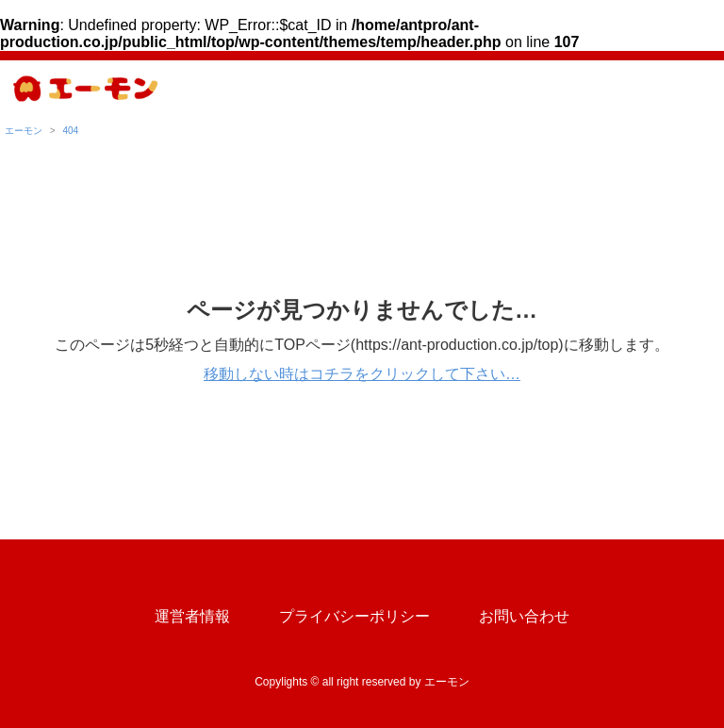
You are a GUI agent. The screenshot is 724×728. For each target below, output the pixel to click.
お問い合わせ (524, 616)
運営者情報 (192, 616)
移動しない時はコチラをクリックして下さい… (362, 374)
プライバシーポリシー (354, 616)
